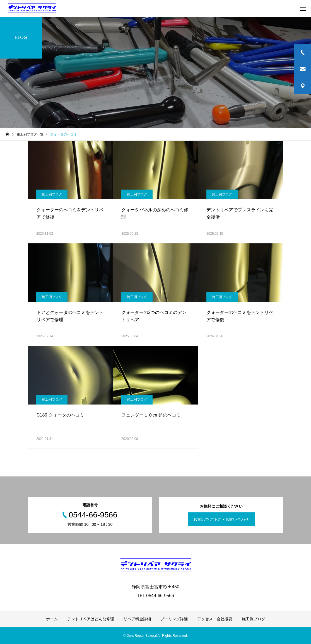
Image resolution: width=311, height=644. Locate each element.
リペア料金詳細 (137, 619)
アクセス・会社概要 (215, 619)
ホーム (52, 619)
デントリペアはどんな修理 (91, 619)
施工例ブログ (52, 194)
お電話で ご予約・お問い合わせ (221, 519)
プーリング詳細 (174, 619)
